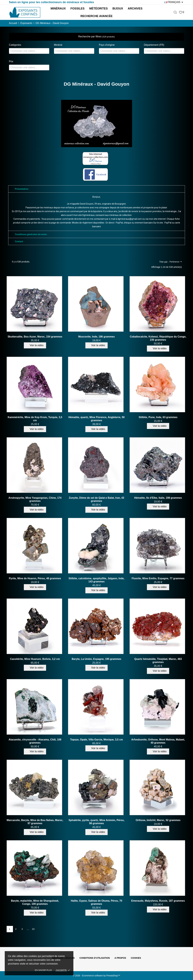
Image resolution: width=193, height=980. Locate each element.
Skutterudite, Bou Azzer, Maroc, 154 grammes (35, 337)
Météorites (98, 9)
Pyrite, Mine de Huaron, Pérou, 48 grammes (35, 578)
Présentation (22, 189)
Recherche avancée (97, 16)
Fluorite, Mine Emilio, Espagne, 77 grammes (158, 578)
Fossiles (77, 9)
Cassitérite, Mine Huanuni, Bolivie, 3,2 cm (35, 659)
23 (33, 929)
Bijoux (118, 9)
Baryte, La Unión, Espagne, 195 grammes (97, 659)
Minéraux (58, 9)
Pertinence (175, 262)
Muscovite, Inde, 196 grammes (96, 337)
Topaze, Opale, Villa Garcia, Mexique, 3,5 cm (96, 740)
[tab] (97, 189)
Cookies (136, 958)
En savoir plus (43, 970)
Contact (19, 241)
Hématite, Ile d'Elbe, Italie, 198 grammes (158, 498)
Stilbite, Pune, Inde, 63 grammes (158, 417)
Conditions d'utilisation (95, 958)
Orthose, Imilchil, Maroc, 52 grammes (158, 820)
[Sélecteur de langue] (174, 2)
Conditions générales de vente (31, 234)
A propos (120, 958)
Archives (135, 9)
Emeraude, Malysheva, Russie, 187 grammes (158, 901)
